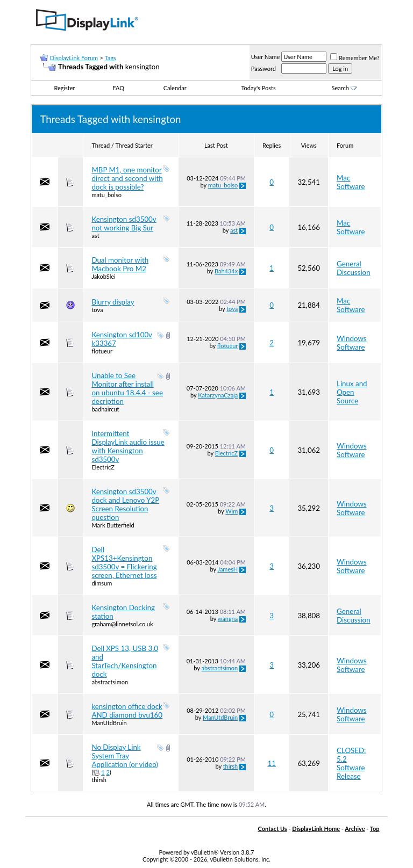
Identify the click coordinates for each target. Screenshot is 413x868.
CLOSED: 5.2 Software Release (351, 763)
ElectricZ (103, 467)
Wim (232, 511)
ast (95, 236)
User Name (266, 57)
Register (64, 88)
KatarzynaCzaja (218, 395)
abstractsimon (110, 682)
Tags (110, 58)
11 (271, 763)
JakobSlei (103, 276)
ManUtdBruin (109, 723)
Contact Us (273, 829)
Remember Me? (355, 58)
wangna (228, 619)
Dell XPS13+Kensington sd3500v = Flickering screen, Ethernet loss (124, 562)
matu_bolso (106, 195)
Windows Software (352, 343)
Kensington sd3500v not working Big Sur (124, 223)
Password (264, 68)
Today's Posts (258, 88)
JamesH (227, 569)
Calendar (175, 88)
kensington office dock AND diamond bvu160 (127, 711)
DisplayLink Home (316, 829)
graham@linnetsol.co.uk (122, 624)
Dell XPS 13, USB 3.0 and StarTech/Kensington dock (125, 661)
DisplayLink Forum (74, 58)
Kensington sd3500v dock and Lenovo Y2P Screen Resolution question (125, 504)
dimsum (102, 583)
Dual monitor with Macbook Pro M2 (120, 264)
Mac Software (351, 182)
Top (375, 829)
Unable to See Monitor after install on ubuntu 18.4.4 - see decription (127, 388)
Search (344, 88)
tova (97, 310)
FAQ (119, 88)
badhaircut (105, 409)
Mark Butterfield (113, 525)
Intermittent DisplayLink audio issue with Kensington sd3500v (128, 446)
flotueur (102, 351)
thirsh (99, 780)
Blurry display (113, 302)
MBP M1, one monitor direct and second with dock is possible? (127, 178)
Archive (355, 829)
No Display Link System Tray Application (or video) (124, 756)
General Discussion (354, 268)
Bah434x (226, 271)
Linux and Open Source (352, 392)
